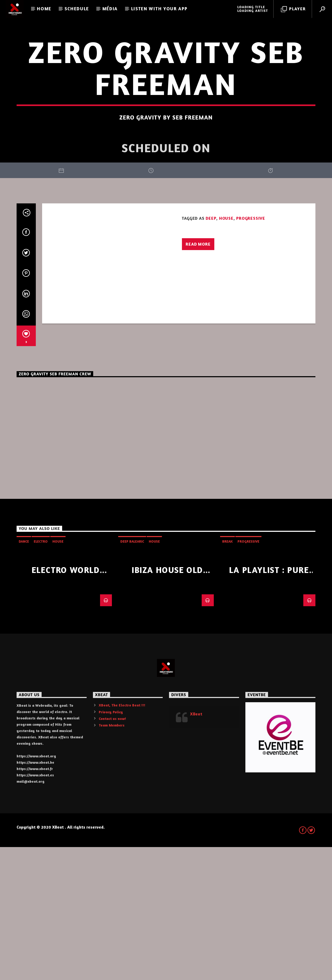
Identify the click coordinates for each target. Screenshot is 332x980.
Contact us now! (112, 851)
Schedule (77, 9)
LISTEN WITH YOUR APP (159, 9)
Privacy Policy (111, 845)
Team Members (112, 858)
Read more (198, 377)
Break (227, 674)
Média (110, 9)
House (226, 351)
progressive (251, 351)
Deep (211, 351)
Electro (41, 674)
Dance (24, 674)
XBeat (196, 847)
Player (293, 9)
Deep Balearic (132, 674)
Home (44, 9)
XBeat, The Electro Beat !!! (122, 838)
